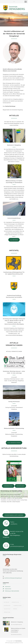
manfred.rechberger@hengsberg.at (13, 578)
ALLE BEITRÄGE (14, 240)
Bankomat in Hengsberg (14, 145)
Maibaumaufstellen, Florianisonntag (14, 428)
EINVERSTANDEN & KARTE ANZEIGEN (14, 515)
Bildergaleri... (7, 606)
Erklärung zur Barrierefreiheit (12, 591)
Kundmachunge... (18, 606)
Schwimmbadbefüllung (14, 218)
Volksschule (7, 609)
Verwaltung (7, 612)
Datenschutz (8, 589)
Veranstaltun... (15, 602)
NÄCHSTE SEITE (20, 486)
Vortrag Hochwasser (14, 402)
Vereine (15, 609)
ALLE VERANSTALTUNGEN (14, 443)
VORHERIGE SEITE (8, 486)
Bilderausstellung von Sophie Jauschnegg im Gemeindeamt (18, 630)
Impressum (8, 587)
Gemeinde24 (19, 641)
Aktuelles (6, 602)
